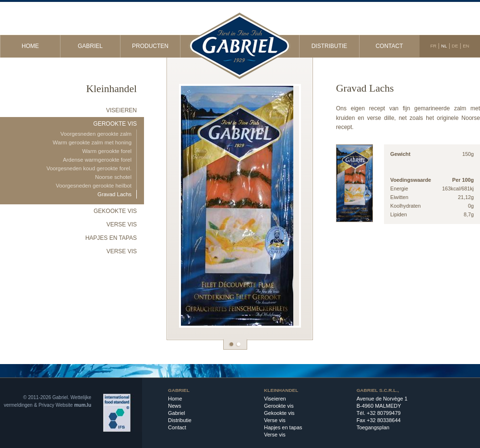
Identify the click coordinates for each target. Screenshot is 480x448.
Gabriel (90, 46)
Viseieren (121, 110)
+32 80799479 (384, 413)
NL (444, 46)
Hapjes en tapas (111, 238)
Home (30, 46)
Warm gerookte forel (107, 151)
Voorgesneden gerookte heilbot (94, 186)
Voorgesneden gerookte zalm (96, 134)
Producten (150, 46)
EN (466, 46)
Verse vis (122, 224)
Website (64, 405)
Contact (389, 46)
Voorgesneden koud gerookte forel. (89, 168)
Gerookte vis (115, 124)
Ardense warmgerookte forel (97, 160)
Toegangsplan (373, 427)
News (175, 406)
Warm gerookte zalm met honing (92, 142)
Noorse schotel (113, 177)
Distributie (330, 46)
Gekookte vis (115, 211)
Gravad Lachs (114, 194)
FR (433, 46)
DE (455, 46)
